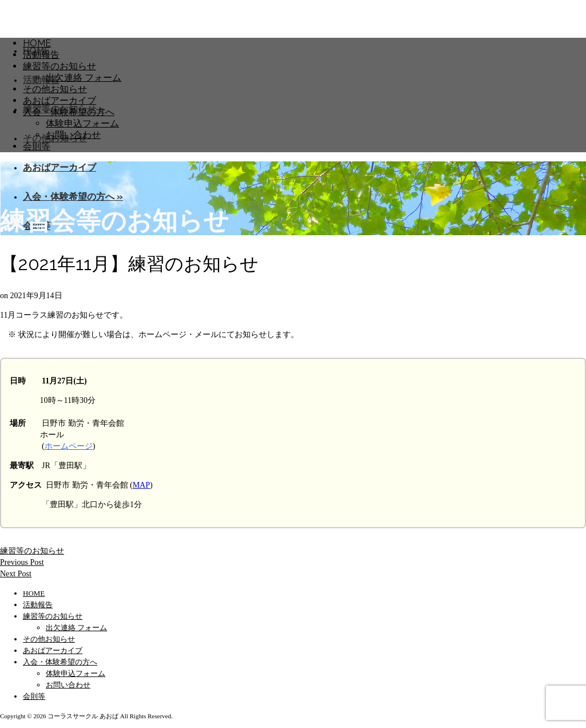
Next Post (16, 574)
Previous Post (22, 562)
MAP (141, 485)
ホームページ (69, 446)
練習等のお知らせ (32, 551)
